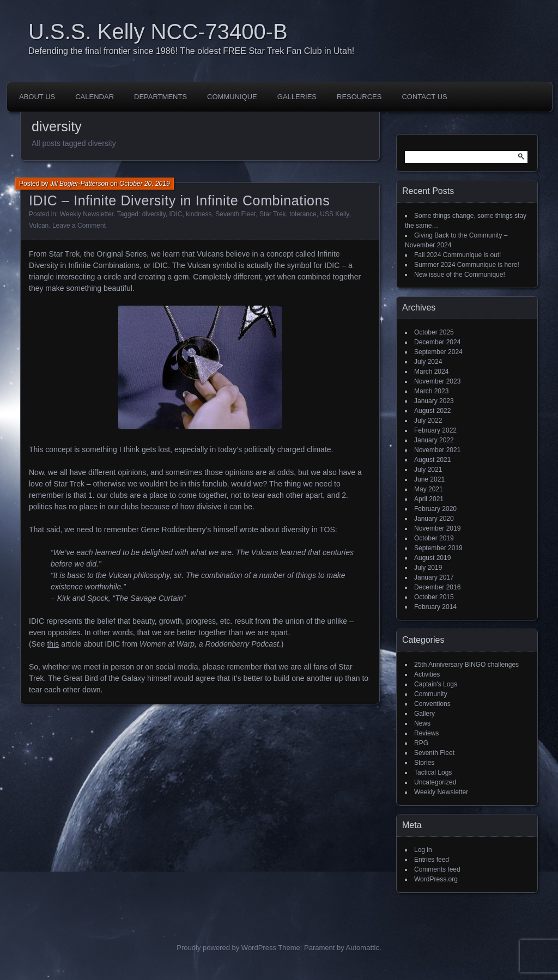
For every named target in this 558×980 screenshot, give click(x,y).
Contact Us (424, 97)
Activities (427, 674)
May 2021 (429, 489)
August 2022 (432, 411)
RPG (421, 743)
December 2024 (437, 342)
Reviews (426, 733)
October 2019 (434, 538)
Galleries (297, 97)
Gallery (424, 714)
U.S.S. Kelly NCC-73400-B (158, 32)
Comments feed (437, 869)
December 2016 (437, 587)
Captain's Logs (436, 684)
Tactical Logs (433, 772)
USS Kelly (334, 214)
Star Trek (273, 214)
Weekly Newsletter (87, 214)
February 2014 (435, 607)
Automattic (363, 948)
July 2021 (428, 470)
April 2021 (429, 499)
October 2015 (434, 597)
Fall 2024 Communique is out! (457, 255)
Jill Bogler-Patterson (79, 184)
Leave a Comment (79, 226)
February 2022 (435, 430)
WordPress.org (436, 879)
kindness (199, 214)
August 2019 (432, 558)
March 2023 (431, 391)
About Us (37, 97)
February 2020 (435, 509)
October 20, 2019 (145, 184)
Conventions (432, 704)
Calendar (95, 97)
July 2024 (428, 362)
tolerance (303, 214)
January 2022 (434, 440)
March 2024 (431, 372)
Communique (232, 97)
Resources (359, 97)
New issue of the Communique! (460, 275)
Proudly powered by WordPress (226, 948)
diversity (154, 214)
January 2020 (434, 519)
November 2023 (437, 381)
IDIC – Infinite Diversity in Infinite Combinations (179, 200)
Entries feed (432, 860)
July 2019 (428, 568)
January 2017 (434, 577)
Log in (423, 850)
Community (431, 694)
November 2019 (437, 528)
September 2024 (438, 352)
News (422, 723)
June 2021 (429, 479)
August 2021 (432, 460)
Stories (424, 763)
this (53, 644)
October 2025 (434, 332)
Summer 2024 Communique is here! (467, 265)
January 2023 (434, 401)
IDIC (175, 214)
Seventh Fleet (235, 214)
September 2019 (438, 548)
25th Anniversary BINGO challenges (466, 665)
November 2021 (437, 450)
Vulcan (39, 226)
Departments (160, 97)
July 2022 (428, 421)
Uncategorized (435, 782)
